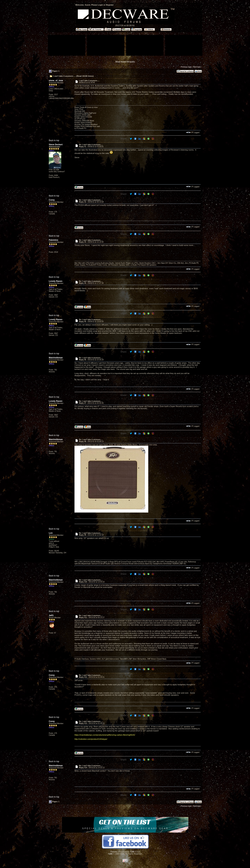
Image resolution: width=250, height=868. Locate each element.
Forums (114, 852)
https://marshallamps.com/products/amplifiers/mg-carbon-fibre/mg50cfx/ (105, 735)
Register (110, 5)
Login (100, 5)
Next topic (197, 67)
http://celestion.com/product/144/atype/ (91, 739)
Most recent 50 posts (125, 62)
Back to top (54, 140)
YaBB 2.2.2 (134, 852)
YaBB (110, 854)
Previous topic (186, 67)
